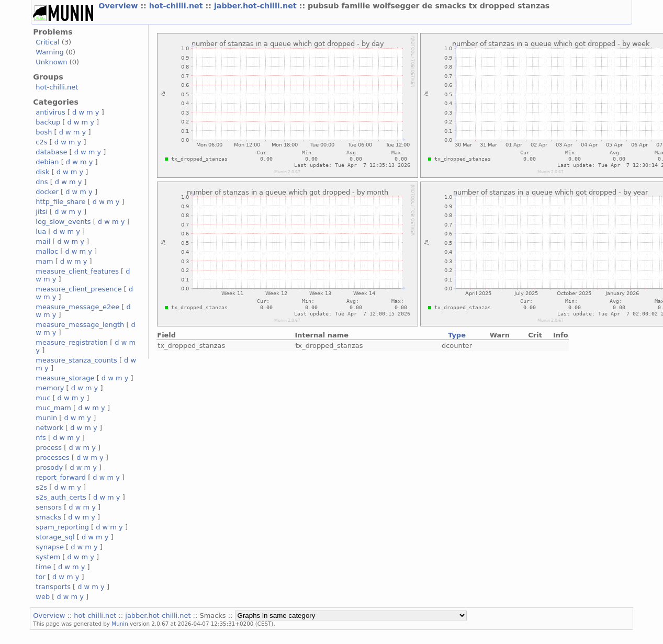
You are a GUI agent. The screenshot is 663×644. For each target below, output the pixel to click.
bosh (44, 132)
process (49, 448)
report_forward (61, 477)
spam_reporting (62, 527)
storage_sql (55, 537)
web (43, 597)
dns (42, 182)
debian (47, 162)
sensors (49, 507)
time (43, 567)
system (48, 557)
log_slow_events (63, 222)
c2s (41, 142)
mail (43, 241)
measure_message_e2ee (77, 307)
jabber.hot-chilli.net (257, 6)
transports (53, 587)
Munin (120, 624)
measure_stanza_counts (76, 360)
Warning (49, 52)
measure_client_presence (78, 289)
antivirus (50, 112)
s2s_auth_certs (61, 497)
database (51, 152)
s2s (41, 487)
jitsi (42, 212)
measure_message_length (80, 325)
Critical (47, 42)
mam (44, 261)
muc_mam (53, 408)
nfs (41, 438)
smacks (48, 517)
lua (41, 231)
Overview (119, 6)
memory (50, 388)
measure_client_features (77, 271)
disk (42, 172)
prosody (49, 467)
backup (48, 122)
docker (47, 192)
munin (46, 418)
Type (457, 335)
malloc (47, 251)
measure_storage (65, 378)
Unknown (51, 62)
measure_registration (72, 342)
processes (53, 457)
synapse (50, 547)
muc (43, 398)
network (49, 428)
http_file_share (60, 202)
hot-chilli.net (177, 6)
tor (40, 577)
